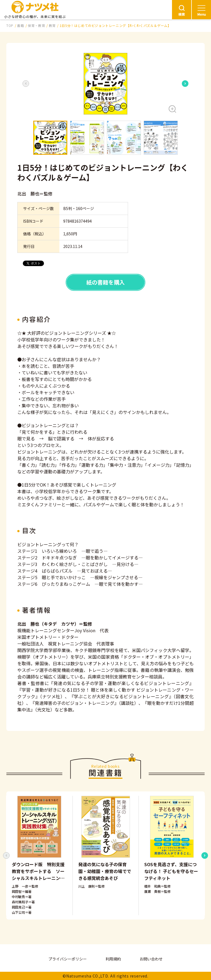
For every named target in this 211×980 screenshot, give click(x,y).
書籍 (20, 25)
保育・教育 (36, 25)
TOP (10, 25)
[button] (105, 84)
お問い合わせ (151, 959)
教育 (52, 25)
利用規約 (113, 959)
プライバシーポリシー (68, 959)
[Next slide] (185, 84)
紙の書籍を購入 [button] (105, 282)
